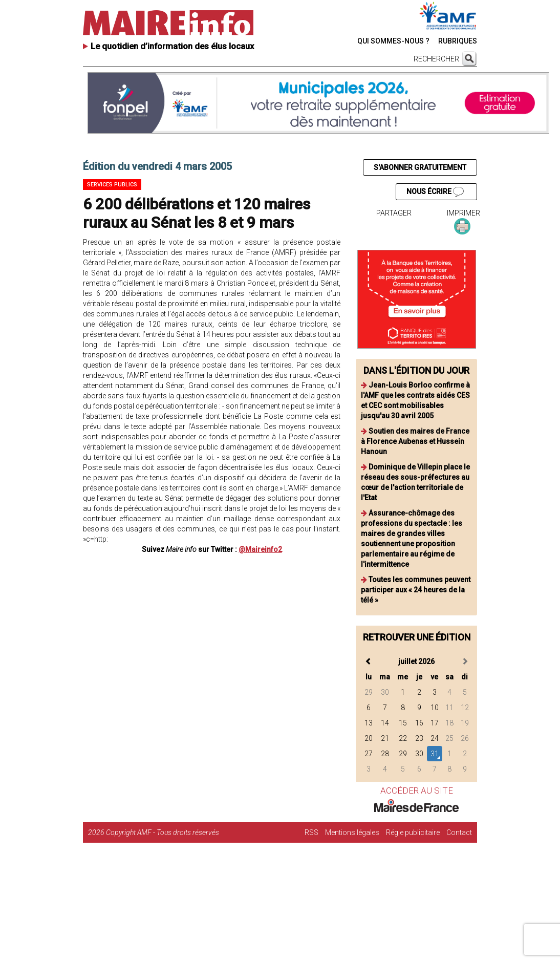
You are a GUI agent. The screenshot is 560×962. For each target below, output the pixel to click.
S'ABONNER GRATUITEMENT (420, 167)
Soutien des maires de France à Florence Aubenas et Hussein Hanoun (415, 441)
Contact (459, 832)
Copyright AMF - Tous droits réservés (163, 832)
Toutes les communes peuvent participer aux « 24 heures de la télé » (416, 590)
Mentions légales (352, 832)
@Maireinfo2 (260, 549)
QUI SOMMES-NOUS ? (393, 41)
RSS (311, 832)
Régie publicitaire (413, 832)
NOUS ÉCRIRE (435, 192)
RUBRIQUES (458, 41)
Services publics (112, 185)
